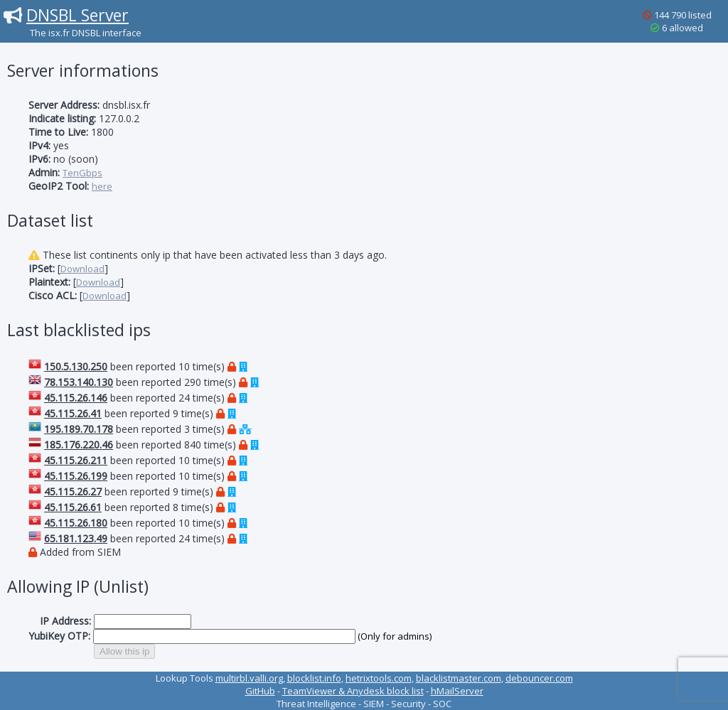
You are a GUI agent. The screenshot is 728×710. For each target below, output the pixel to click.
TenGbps (82, 173)
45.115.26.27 (73, 491)
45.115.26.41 (73, 413)
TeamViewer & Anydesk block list (353, 691)
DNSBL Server (77, 15)
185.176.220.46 (79, 445)
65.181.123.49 (76, 538)
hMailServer (457, 691)
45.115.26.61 (73, 507)
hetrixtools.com (379, 678)
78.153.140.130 (79, 382)
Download (82, 269)
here (102, 186)
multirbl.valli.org (249, 678)
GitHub (260, 691)
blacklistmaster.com (459, 678)
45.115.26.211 (76, 460)
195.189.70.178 (79, 429)
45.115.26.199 (76, 476)
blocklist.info (314, 678)
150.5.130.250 (76, 366)
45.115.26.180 (76, 523)
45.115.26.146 (76, 398)
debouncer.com (539, 678)
